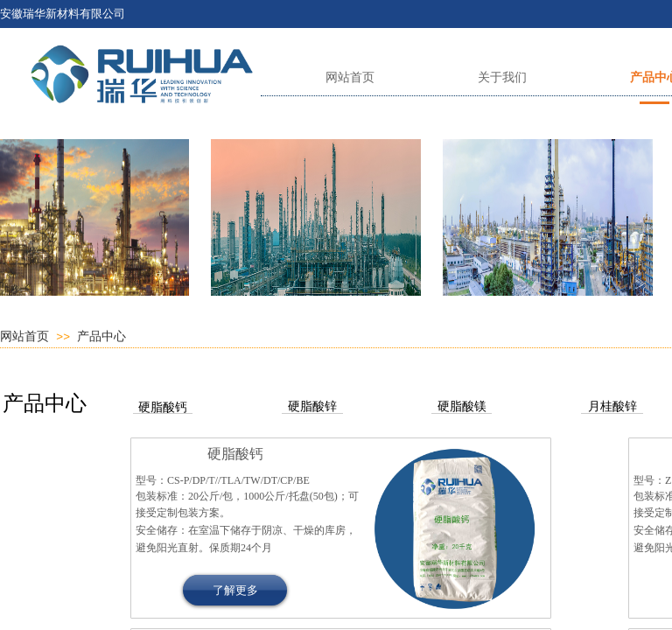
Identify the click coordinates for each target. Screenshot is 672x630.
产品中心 (101, 336)
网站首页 (24, 336)
